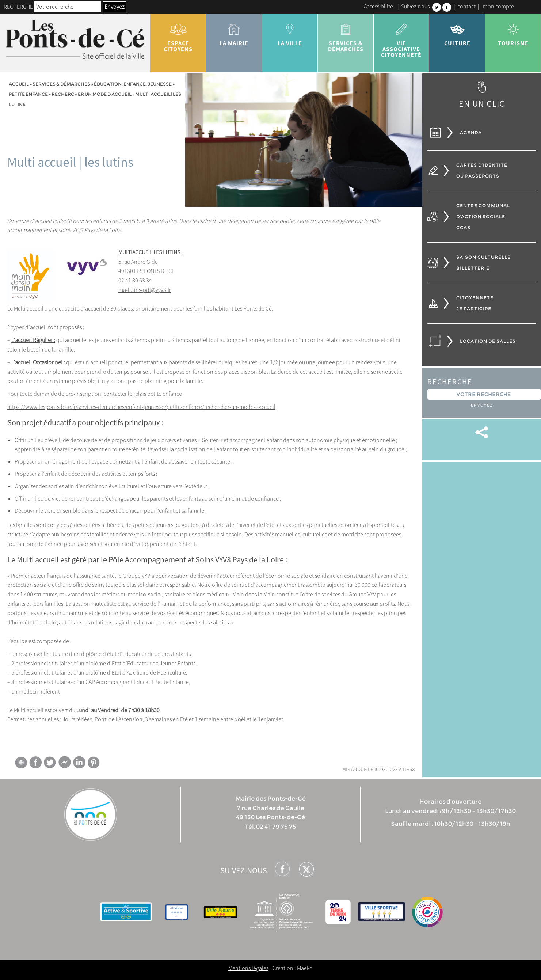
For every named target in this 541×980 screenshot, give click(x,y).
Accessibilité (378, 6)
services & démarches (346, 35)
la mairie (234, 32)
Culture (457, 32)
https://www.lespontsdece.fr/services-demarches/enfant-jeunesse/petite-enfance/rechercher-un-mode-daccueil (141, 407)
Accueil (19, 84)
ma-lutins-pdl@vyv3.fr (145, 290)
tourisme (513, 32)
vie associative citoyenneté (402, 38)
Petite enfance (28, 94)
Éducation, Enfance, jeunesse (133, 84)
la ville (290, 32)
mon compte (498, 6)
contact (466, 6)
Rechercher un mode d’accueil (92, 94)
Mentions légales (248, 968)
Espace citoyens (178, 35)
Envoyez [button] (114, 7)
